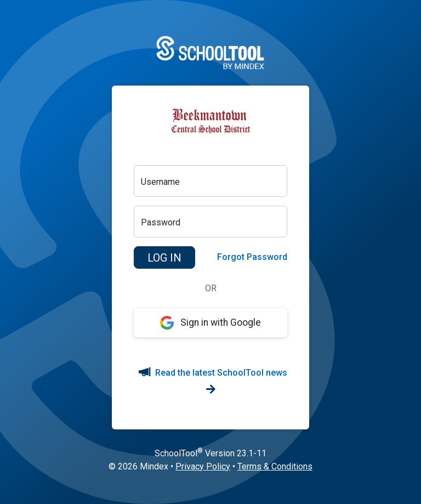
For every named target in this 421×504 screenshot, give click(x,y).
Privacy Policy (203, 466)
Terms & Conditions (275, 466)
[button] (164, 258)
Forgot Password (252, 257)
